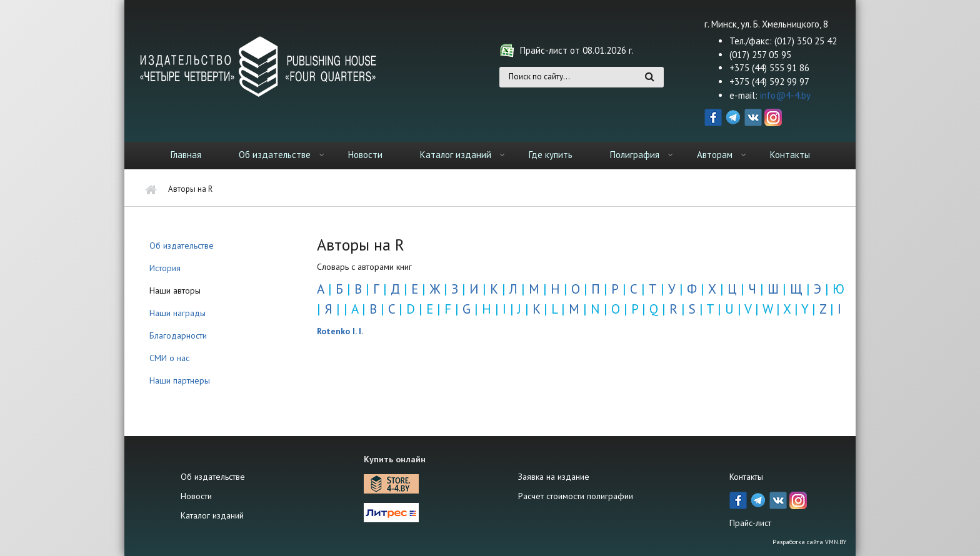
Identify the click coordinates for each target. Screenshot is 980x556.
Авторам (715, 155)
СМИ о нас (169, 358)
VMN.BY (836, 542)
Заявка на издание (554, 477)
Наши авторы (175, 290)
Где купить (551, 155)
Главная (186, 155)
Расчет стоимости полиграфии (576, 496)
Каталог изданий (456, 155)
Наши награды (177, 313)
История (165, 268)
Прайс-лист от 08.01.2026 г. (577, 50)
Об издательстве (275, 155)
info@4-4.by (785, 95)
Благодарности (178, 335)
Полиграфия (635, 155)
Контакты (790, 155)
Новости (365, 155)
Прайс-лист (750, 523)
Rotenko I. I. (340, 331)
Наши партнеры (180, 380)
